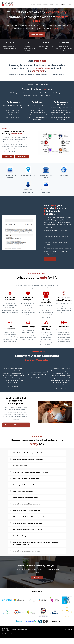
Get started (8, 157)
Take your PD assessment (16, 431)
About (33, 4)
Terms (64, 635)
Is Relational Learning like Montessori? (27, 510)
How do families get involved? (24, 542)
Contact (46, 4)
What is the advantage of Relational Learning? (29, 465)
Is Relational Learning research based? (27, 557)
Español (63, 4)
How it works (37, 35)
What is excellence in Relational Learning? (28, 529)
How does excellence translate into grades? (28, 535)
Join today (37, 583)
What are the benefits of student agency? (28, 516)
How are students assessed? (23, 497)
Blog (51, 4)
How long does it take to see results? (26, 484)
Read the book (9, 162)
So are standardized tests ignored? (25, 504)
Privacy (70, 635)
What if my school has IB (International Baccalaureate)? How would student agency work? (36, 549)
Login (69, 4)
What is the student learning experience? (28, 459)
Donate (57, 4)
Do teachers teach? (20, 472)
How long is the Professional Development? (28, 491)
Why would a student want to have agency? (28, 523)
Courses (39, 4)
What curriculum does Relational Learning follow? (31, 478)
